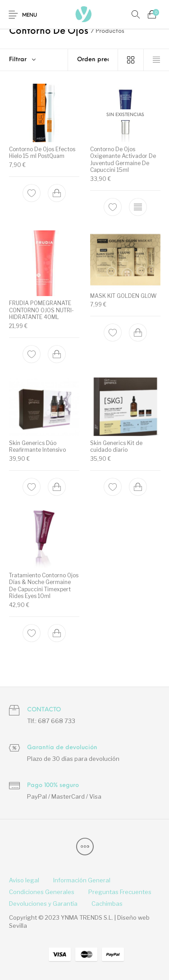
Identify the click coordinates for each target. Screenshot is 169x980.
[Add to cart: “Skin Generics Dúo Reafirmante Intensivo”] (57, 486)
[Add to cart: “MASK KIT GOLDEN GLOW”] (137, 333)
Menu (30, 16)
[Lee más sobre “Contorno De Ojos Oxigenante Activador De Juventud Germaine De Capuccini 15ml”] (137, 207)
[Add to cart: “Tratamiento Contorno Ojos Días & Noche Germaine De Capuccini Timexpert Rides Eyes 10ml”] (57, 633)
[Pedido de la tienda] (93, 60)
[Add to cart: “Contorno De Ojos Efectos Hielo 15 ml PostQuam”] (57, 193)
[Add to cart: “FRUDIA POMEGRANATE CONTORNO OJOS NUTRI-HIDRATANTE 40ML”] (57, 354)
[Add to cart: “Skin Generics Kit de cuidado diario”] (137, 486)
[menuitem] (24, 881)
